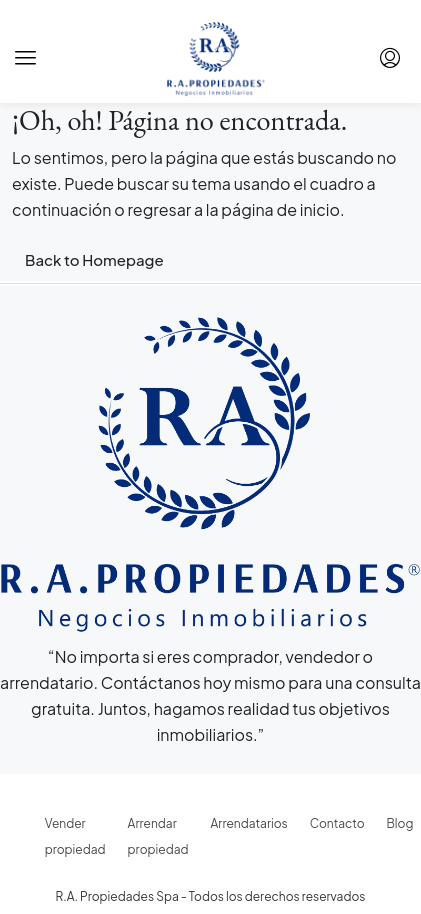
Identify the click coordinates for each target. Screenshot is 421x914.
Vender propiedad (75, 836)
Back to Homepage (94, 259)
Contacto (337, 823)
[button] (26, 58)
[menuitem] (390, 58)
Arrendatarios (249, 823)
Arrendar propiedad (158, 836)
